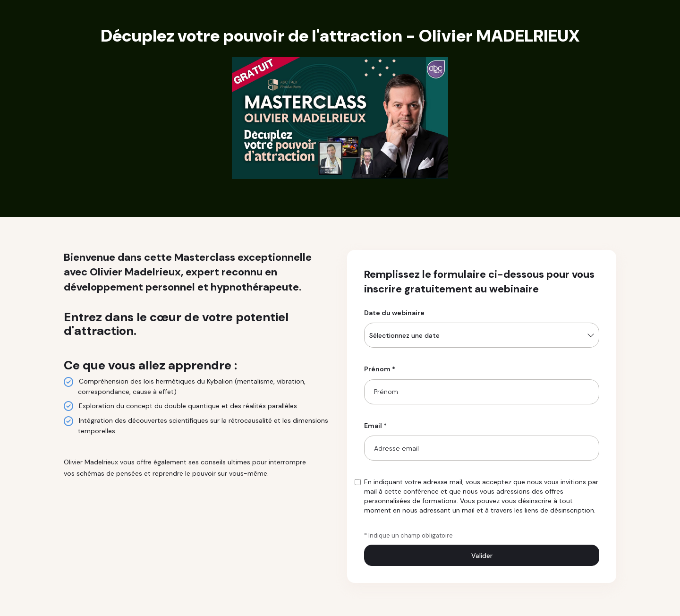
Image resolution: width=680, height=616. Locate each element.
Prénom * (380, 369)
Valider (482, 556)
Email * (375, 426)
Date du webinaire (394, 313)
